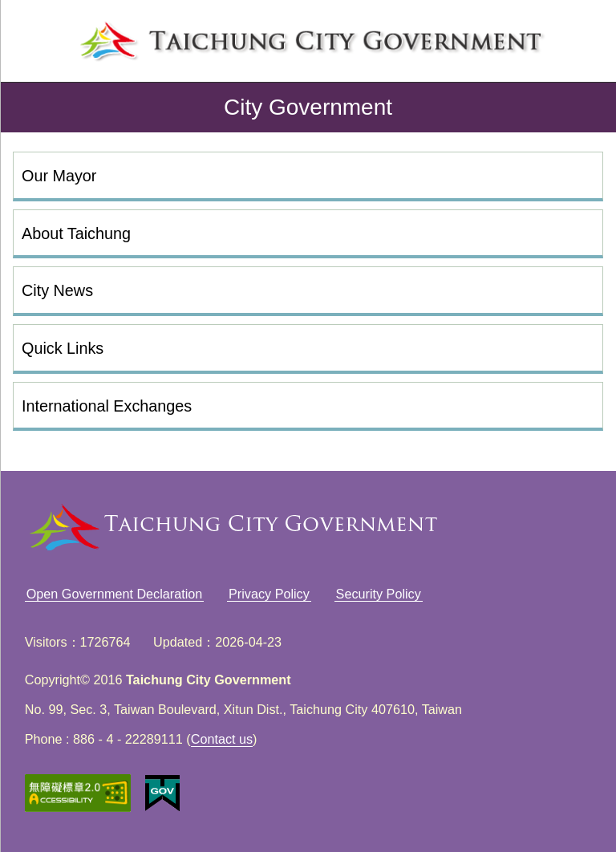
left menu (37, 37)
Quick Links (63, 348)
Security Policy (379, 594)
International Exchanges (107, 406)
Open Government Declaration (115, 594)
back (26, 108)
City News (57, 290)
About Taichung (76, 233)
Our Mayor (59, 176)
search (579, 37)
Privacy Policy (269, 594)
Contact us (222, 739)
